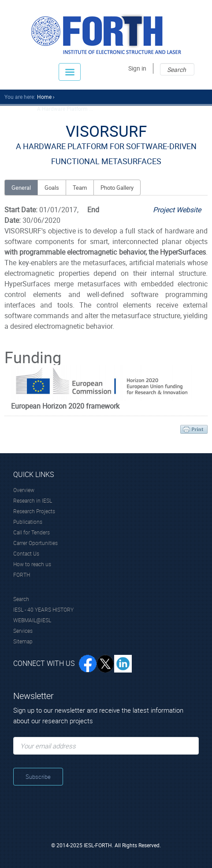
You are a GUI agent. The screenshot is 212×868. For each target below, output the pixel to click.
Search (21, 599)
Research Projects (34, 511)
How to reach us (32, 564)
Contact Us (26, 553)
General (21, 188)
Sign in (137, 68)
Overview (24, 490)
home (44, 97)
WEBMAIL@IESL (32, 620)
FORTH (22, 575)
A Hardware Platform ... (65, 109)
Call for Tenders (32, 532)
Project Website (177, 210)
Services (23, 631)
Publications (28, 522)
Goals (52, 188)
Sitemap (23, 641)
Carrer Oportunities (35, 543)
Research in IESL (33, 500)
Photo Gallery (117, 188)
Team (80, 188)
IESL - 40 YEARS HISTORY (43, 609)
